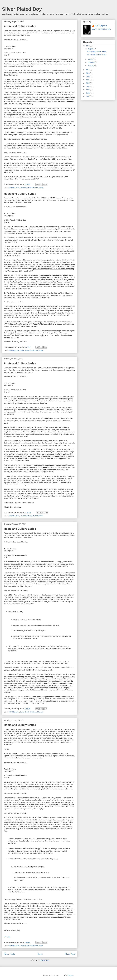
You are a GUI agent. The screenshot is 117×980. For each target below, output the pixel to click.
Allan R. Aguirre (101, 26)
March (90, 59)
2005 (88, 83)
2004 (88, 86)
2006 (88, 80)
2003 (88, 90)
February (91, 62)
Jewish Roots (25, 188)
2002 (88, 93)
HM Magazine (14, 188)
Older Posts (70, 954)
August (91, 49)
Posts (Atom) (44, 960)
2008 (88, 76)
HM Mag (7, 937)
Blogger (70, 975)
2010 (88, 73)
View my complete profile (101, 29)
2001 (88, 96)
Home (40, 954)
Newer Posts (9, 954)
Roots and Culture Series (20, 26)
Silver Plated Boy (22, 9)
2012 (88, 46)
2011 (88, 70)
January (91, 66)
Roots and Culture (37, 188)
